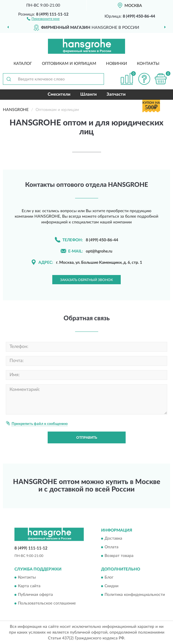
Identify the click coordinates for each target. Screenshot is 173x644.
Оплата (111, 547)
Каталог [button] (23, 64)
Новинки (117, 64)
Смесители (59, 94)
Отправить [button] (87, 438)
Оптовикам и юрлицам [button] (69, 64)
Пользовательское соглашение (47, 604)
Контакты (148, 64)
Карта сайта (29, 586)
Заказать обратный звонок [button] (86, 280)
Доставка (113, 538)
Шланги (89, 94)
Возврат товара (119, 556)
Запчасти (116, 94)
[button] (43, 18)
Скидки (111, 586)
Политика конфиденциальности (135, 595)
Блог (109, 578)
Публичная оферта (35, 595)
